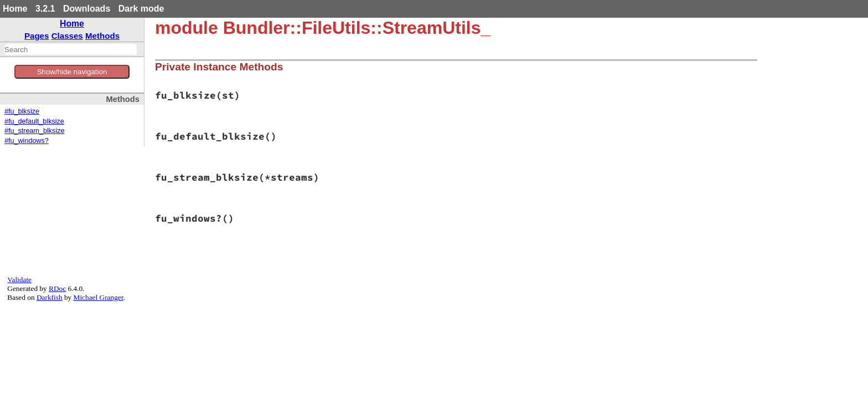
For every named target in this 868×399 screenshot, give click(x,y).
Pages (37, 36)
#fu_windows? (27, 141)
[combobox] (71, 49)
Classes (67, 36)
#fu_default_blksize (34, 121)
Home (15, 9)
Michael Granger (99, 297)
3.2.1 (45, 9)
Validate (19, 280)
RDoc (57, 288)
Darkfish (50, 297)
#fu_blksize (22, 111)
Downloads (87, 9)
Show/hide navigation (72, 72)
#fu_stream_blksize (35, 131)
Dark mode (141, 9)
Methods (102, 36)
